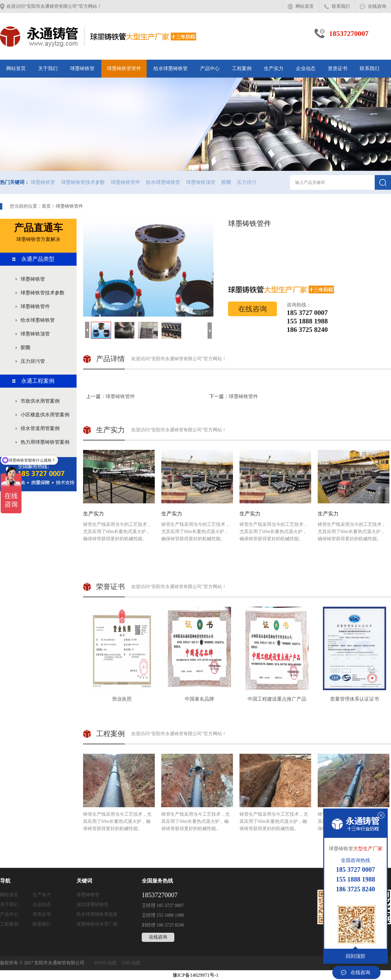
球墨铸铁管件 (125, 182)
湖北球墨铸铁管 (93, 905)
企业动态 (306, 68)
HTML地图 (106, 963)
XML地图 (131, 963)
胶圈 (226, 182)
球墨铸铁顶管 (201, 182)
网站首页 (305, 6)
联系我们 (341, 6)
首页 (46, 206)
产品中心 (210, 68)
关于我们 (48, 68)
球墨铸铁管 (82, 68)
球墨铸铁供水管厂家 (97, 924)
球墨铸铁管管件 (124, 68)
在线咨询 (377, 6)
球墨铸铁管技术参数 (83, 182)
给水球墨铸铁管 (171, 68)
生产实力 (274, 68)
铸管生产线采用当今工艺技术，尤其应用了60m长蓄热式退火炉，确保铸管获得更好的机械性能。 (119, 792)
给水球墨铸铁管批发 (97, 914)
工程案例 (242, 68)
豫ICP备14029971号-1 (196, 975)
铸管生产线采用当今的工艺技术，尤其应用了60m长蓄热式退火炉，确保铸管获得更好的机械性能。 (119, 496)
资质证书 (338, 68)
